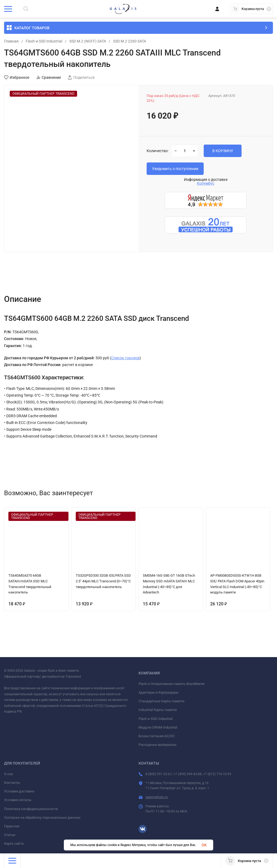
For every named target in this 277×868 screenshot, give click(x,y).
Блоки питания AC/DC (157, 736)
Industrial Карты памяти (158, 710)
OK (204, 845)
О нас (9, 774)
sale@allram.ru (157, 797)
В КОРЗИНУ (223, 151)
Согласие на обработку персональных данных (42, 818)
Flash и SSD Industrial (44, 41)
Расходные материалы (157, 745)
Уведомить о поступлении (175, 169)
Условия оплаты (18, 800)
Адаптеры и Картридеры (159, 692)
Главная (11, 41)
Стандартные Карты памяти (161, 701)
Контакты (12, 783)
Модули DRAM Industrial (158, 727)
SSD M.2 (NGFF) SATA (88, 41)
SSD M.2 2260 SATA (130, 41)
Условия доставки (19, 791)
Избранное (17, 77)
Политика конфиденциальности (31, 809)
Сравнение (48, 77)
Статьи (10, 835)
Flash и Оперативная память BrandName (172, 684)
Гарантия (12, 826)
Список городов (125, 358)
